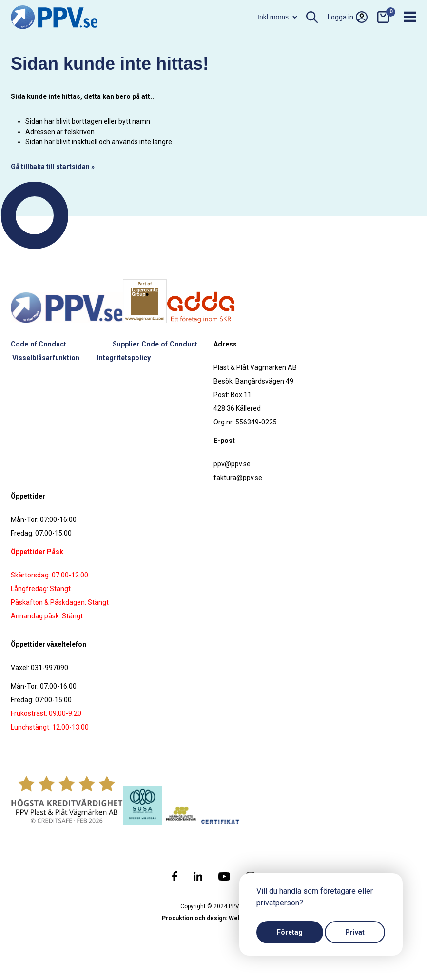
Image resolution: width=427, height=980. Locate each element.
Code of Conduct (39, 344)
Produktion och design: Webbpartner (213, 918)
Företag (290, 932)
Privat (355, 932)
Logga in (348, 17)
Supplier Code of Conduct (155, 344)
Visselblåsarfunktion (46, 358)
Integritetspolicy (124, 358)
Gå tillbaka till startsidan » (53, 167)
